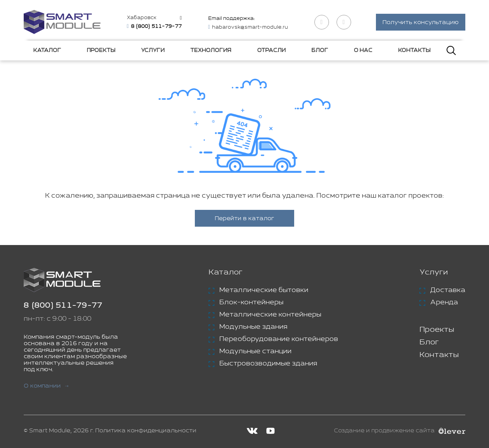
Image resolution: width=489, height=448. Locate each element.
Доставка (448, 290)
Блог (320, 50)
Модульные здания (253, 327)
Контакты (414, 50)
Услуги (153, 50)
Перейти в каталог (244, 218)
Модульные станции (255, 351)
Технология (211, 50)
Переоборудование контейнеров (279, 339)
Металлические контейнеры (270, 315)
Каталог (47, 50)
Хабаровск (142, 18)
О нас (363, 50)
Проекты (101, 50)
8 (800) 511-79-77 (63, 306)
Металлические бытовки (264, 290)
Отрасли (271, 50)
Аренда (444, 302)
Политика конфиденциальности (146, 431)
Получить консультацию (421, 22)
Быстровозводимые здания (268, 364)
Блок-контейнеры (251, 302)
